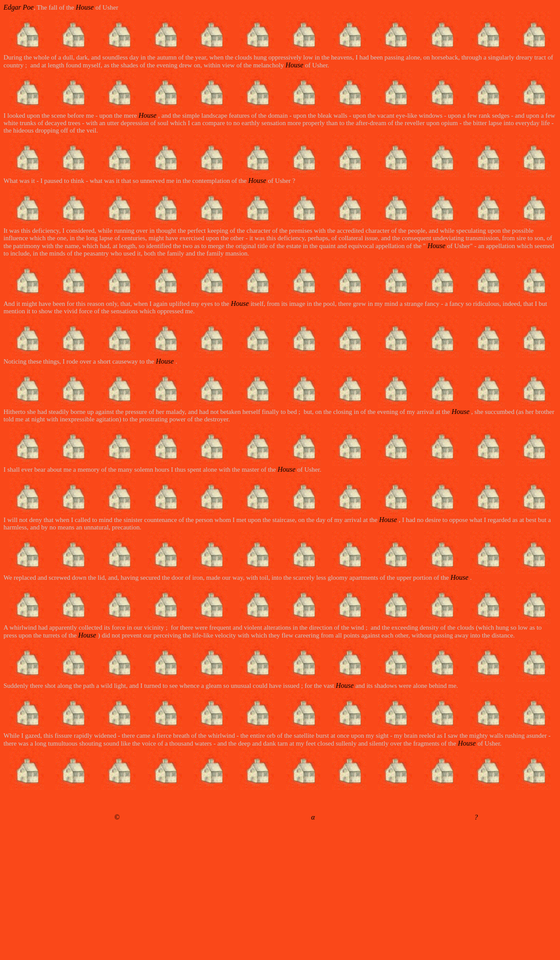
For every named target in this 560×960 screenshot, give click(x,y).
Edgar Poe (19, 7)
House (86, 7)
